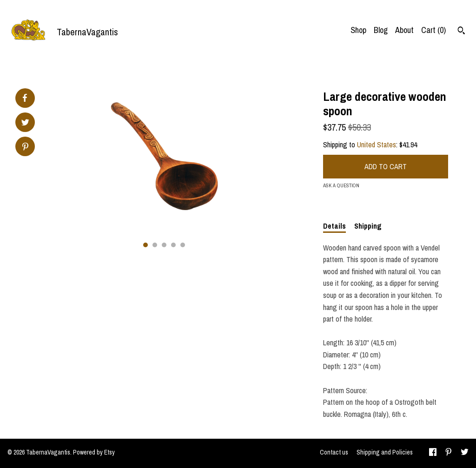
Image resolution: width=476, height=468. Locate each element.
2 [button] (155, 245)
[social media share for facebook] (25, 98)
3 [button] (164, 245)
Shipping (368, 226)
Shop (358, 30)
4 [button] (173, 245)
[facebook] (433, 453)
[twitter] (465, 453)
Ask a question (341, 185)
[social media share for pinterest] (25, 148)
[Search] (461, 32)
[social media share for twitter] (25, 123)
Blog (381, 30)
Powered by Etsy (94, 452)
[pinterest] (449, 453)
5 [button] (183, 245)
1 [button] (145, 245)
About (404, 30)
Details (334, 226)
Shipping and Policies (385, 452)
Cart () (433, 30)
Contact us (334, 452)
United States (377, 145)
